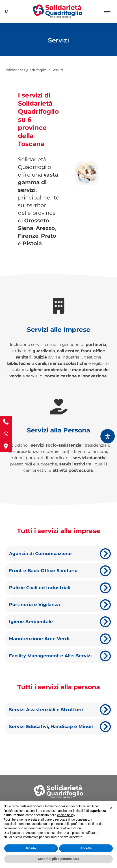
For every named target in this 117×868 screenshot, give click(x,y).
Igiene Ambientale (31, 622)
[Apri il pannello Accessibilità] (108, 436)
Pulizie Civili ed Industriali (40, 588)
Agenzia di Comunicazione (40, 554)
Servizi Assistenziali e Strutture (46, 710)
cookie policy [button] (66, 815)
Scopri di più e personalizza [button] (58, 859)
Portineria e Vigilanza (34, 604)
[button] (111, 808)
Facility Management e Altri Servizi (50, 656)
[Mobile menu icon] (107, 11)
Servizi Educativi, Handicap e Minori (51, 726)
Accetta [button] (86, 848)
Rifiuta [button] (31, 848)
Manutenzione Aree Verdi (39, 639)
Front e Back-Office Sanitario (43, 571)
